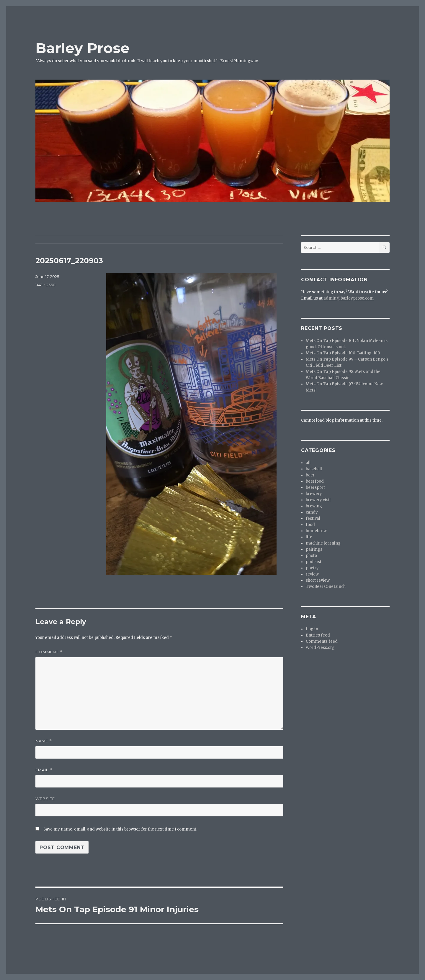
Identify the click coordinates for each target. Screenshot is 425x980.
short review (318, 580)
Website (45, 799)
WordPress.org (320, 648)
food (310, 525)
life (309, 537)
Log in (312, 629)
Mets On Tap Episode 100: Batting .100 (343, 353)
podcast (314, 562)
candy (312, 512)
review (312, 574)
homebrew (316, 531)
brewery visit (318, 500)
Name (44, 741)
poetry (312, 568)
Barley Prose (82, 48)
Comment (49, 652)
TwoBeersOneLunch (326, 587)
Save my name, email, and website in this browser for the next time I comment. (120, 829)
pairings (314, 549)
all (308, 463)
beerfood (315, 481)
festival (313, 518)
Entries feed (318, 635)
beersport (315, 487)
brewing (314, 506)
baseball (314, 469)
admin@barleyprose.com (349, 298)
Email (44, 770)
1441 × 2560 (45, 285)
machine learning (323, 543)
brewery (314, 494)
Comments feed (322, 641)
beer (310, 475)
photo (311, 556)
